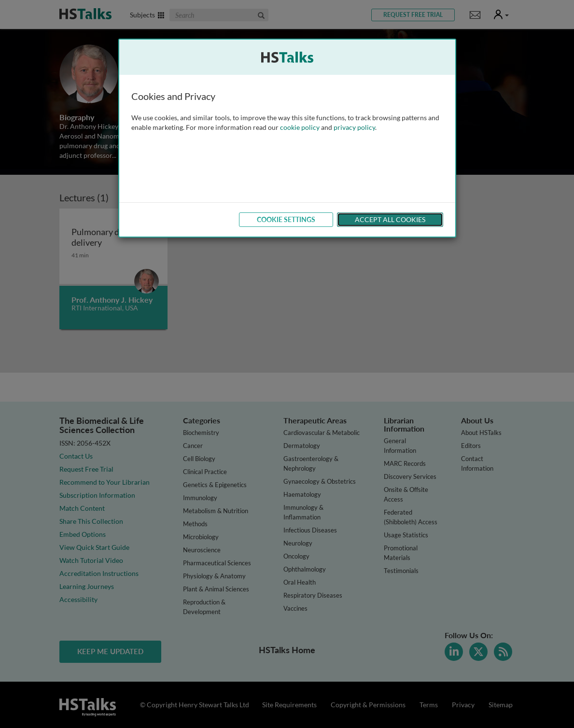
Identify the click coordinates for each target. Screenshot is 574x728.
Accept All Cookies (390, 219)
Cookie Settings (286, 219)
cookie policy (300, 127)
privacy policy (354, 127)
